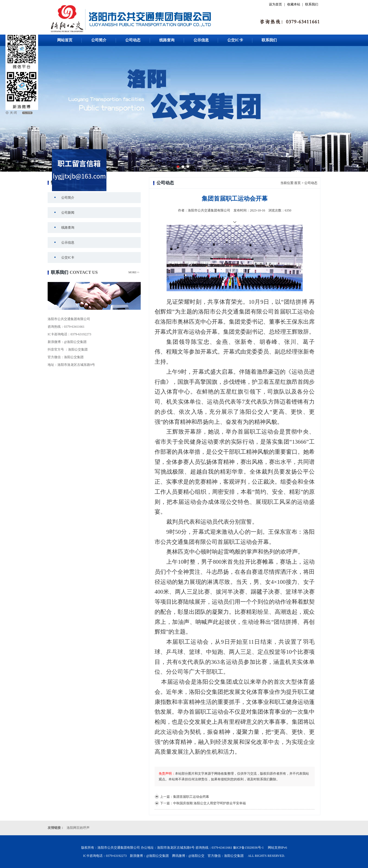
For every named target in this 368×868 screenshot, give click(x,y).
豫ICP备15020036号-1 (248, 848)
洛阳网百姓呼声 (78, 828)
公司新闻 (68, 213)
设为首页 (275, 4)
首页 (298, 183)
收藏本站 (294, 4)
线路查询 (167, 40)
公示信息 (201, 40)
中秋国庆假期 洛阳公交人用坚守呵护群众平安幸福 (209, 803)
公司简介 (99, 40)
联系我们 (312, 4)
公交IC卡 (235, 40)
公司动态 (133, 40)
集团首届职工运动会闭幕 (191, 797)
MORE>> (134, 272)
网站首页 (65, 40)
